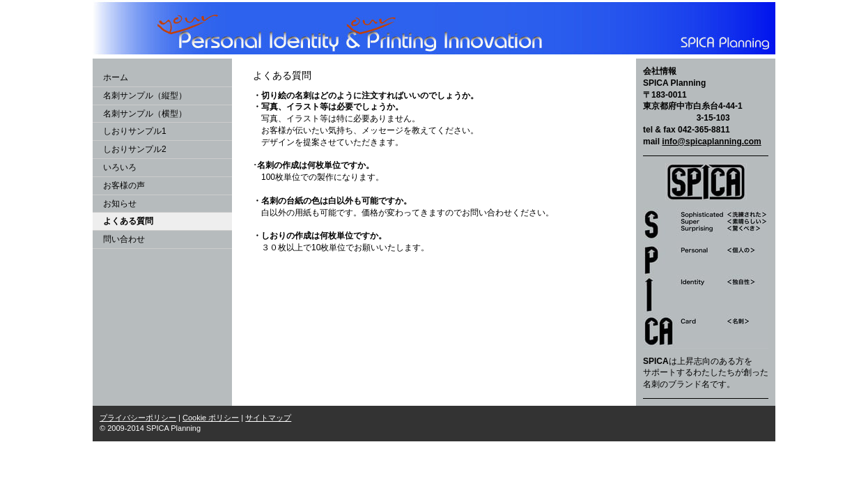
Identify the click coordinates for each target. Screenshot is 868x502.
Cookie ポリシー (211, 418)
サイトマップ (268, 418)
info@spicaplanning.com (711, 142)
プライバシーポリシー (138, 418)
